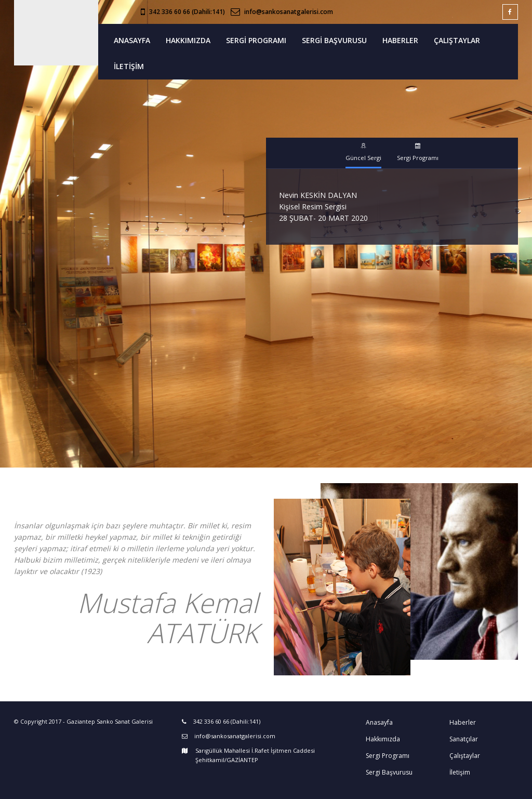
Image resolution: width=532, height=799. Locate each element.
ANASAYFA (132, 40)
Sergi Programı (388, 756)
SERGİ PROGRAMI (256, 40)
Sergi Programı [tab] (418, 152)
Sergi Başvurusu (389, 772)
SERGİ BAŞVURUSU (334, 40)
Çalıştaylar (465, 756)
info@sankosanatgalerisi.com (289, 12)
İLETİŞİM (129, 66)
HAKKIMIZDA (188, 40)
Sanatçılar (464, 739)
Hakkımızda (383, 739)
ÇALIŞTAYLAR (457, 40)
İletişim (460, 772)
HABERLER (400, 40)
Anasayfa (379, 722)
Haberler (463, 722)
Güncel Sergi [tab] (363, 152)
